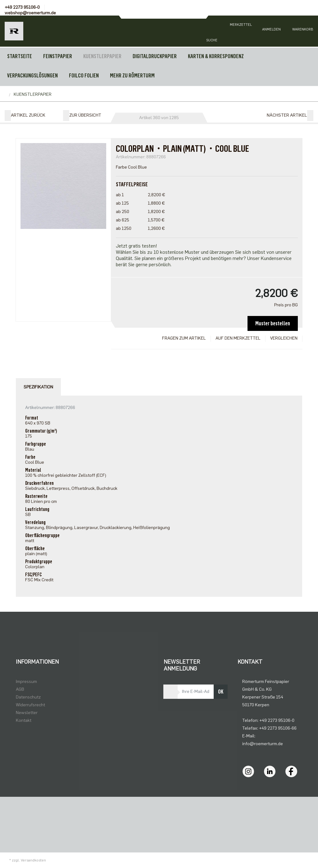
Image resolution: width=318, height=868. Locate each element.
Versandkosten (33, 860)
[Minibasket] (302, 31)
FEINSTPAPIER (58, 56)
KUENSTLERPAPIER (102, 56)
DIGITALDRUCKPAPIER (155, 56)
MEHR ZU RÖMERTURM (132, 76)
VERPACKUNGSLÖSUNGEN (32, 76)
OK (221, 692)
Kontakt (24, 720)
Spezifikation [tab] (38, 387)
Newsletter (27, 713)
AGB (20, 689)
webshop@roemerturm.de (30, 13)
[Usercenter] (271, 31)
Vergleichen (284, 338)
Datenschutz (28, 697)
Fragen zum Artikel (184, 338)
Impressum (26, 682)
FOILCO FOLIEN (84, 76)
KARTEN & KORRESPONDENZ (216, 56)
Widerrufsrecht (30, 705)
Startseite (20, 56)
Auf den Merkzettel (238, 338)
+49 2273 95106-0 (22, 7)
